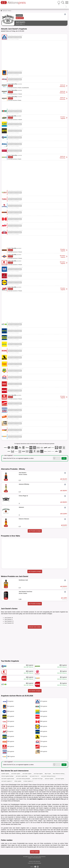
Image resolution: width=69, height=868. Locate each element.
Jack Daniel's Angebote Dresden (8, 779)
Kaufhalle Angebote (5, 774)
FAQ (32, 863)
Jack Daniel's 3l (9, 618)
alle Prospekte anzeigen (35, 571)
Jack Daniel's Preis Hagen (37, 779)
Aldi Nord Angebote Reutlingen (7, 776)
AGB (34, 861)
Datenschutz (38, 861)
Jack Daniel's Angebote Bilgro (22, 776)
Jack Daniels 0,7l (9, 621)
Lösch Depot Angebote (38, 774)
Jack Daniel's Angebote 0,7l (7, 781)
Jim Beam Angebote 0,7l (28, 781)
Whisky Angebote (18, 781)
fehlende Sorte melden (35, 627)
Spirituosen (5, 11)
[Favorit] (65, 14)
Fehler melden (35, 852)
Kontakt (29, 863)
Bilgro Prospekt (48, 774)
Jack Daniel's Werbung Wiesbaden (23, 779)
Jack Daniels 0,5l (9, 623)
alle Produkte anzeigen (35, 531)
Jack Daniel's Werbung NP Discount (48, 776)
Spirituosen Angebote (49, 779)
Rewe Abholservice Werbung (59, 774)
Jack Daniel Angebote (60, 779)
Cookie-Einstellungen (37, 863)
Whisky (9, 11)
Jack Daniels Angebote (16, 774)
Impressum (31, 861)
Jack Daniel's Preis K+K (34, 776)
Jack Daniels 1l (9, 620)
